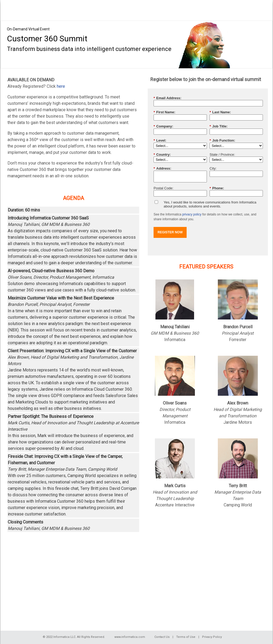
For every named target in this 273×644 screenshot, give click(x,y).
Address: (162, 169)
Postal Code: (163, 188)
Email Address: (167, 98)
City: (213, 168)
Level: (160, 141)
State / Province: (222, 155)
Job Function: (222, 141)
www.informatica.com (130, 637)
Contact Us (162, 637)
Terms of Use (186, 637)
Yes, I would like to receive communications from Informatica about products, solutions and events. (210, 204)
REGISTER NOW (170, 232)
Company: (163, 126)
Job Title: (219, 126)
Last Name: (220, 112)
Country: (162, 155)
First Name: (164, 112)
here (61, 86)
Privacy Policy (212, 637)
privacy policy (192, 214)
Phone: (217, 188)
